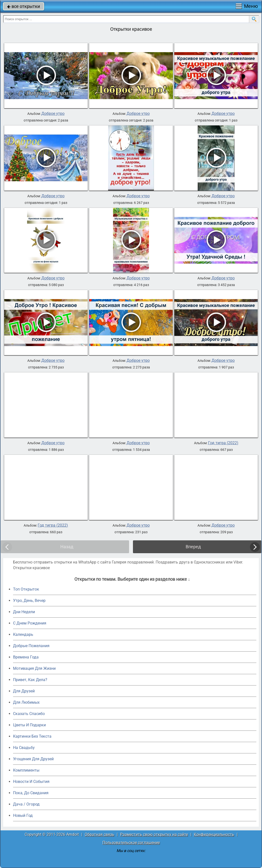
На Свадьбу (24, 748)
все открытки (24, 6)
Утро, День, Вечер (29, 601)
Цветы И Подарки (29, 725)
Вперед (193, 547)
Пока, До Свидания (31, 793)
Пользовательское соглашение (131, 843)
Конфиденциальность (214, 834)
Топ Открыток (26, 589)
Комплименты (26, 770)
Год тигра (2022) (223, 443)
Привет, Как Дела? (30, 680)
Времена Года (26, 657)
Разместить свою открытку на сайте (154, 834)
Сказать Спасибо (29, 714)
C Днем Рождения (30, 623)
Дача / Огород (26, 804)
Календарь (23, 634)
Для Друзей (24, 691)
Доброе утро (53, 114)
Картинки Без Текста (32, 736)
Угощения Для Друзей (33, 759)
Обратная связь (99, 834)
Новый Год (23, 815)
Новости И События (31, 782)
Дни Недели (24, 612)
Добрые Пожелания (31, 646)
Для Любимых (26, 702)
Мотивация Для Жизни (34, 668)
